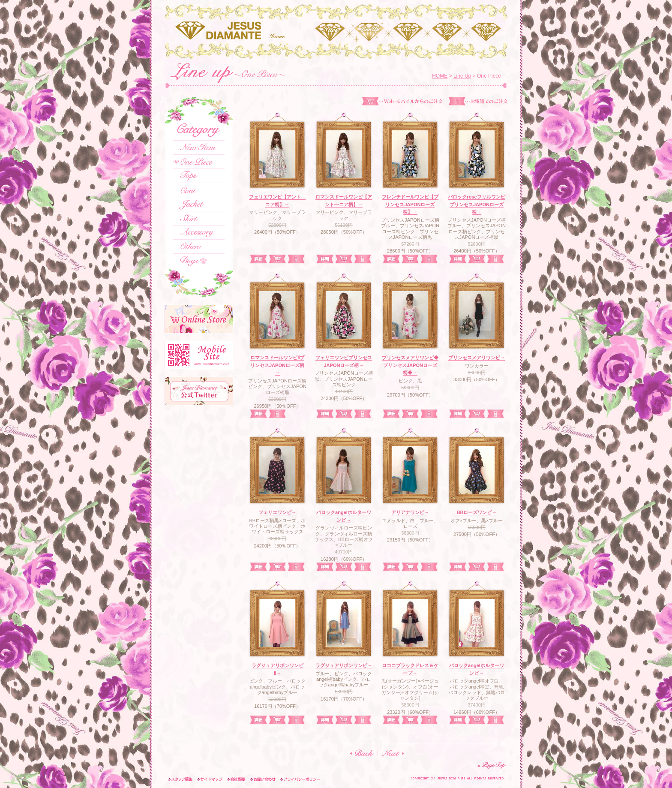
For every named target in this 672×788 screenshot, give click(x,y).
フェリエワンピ (277, 512)
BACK (362, 753)
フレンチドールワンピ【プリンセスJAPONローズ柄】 (410, 204)
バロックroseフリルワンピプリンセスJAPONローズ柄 (476, 204)
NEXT (393, 753)
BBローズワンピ (477, 512)
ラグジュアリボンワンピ (344, 665)
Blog (408, 32)
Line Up (369, 32)
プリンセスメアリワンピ (477, 358)
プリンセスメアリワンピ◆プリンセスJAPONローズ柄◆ (410, 365)
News (330, 32)
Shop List (447, 32)
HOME (440, 76)
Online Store (486, 32)
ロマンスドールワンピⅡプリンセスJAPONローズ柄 (277, 365)
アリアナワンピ (410, 512)
